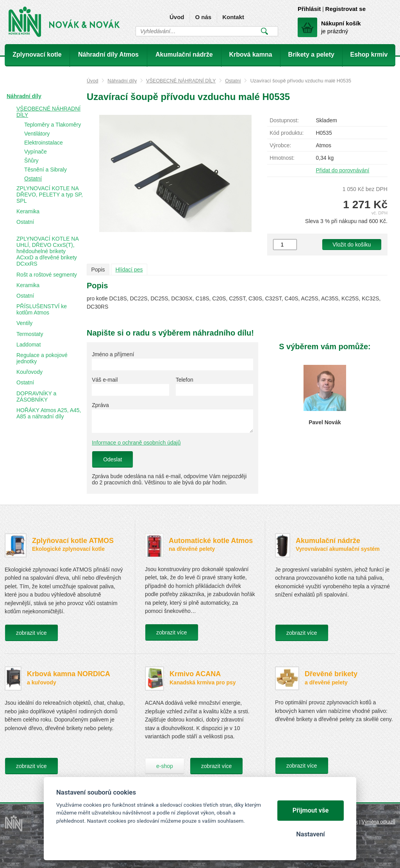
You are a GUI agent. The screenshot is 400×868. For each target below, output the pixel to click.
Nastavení (310, 834)
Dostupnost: (284, 120)
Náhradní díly (122, 81)
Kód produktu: (287, 133)
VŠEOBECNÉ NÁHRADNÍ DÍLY (181, 81)
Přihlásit (309, 9)
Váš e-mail (105, 380)
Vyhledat (264, 31)
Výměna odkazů (379, 822)
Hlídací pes (129, 270)
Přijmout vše (311, 810)
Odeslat (112, 459)
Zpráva (100, 405)
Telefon (185, 380)
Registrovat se (346, 9)
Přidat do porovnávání (342, 170)
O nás (203, 17)
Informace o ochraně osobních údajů (136, 443)
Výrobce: (280, 145)
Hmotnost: (282, 158)
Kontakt (233, 17)
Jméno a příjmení (113, 354)
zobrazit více (31, 633)
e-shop (165, 766)
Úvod (177, 17)
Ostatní (233, 81)
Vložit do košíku (352, 245)
